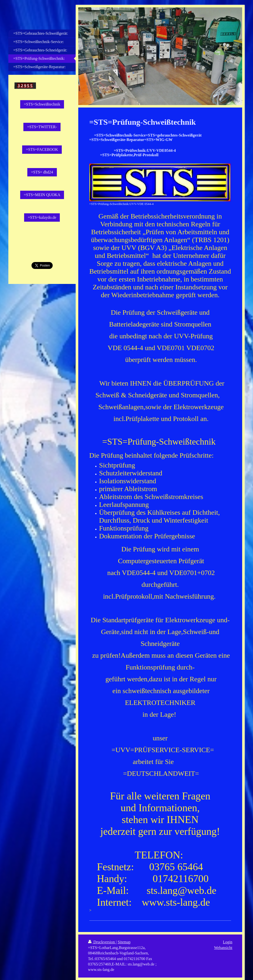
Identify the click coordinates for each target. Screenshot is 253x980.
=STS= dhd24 (42, 172)
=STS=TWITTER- (42, 127)
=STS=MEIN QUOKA (42, 195)
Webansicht (223, 948)
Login (228, 942)
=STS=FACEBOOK (42, 149)
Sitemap (124, 942)
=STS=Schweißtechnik (42, 104)
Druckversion (102, 942)
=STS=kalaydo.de (42, 217)
